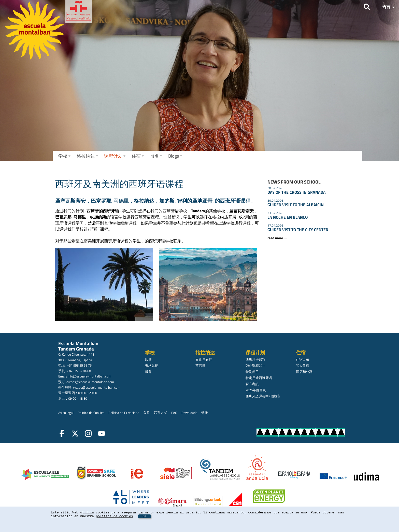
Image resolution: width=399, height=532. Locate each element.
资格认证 (152, 366)
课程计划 (115, 156)
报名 (156, 156)
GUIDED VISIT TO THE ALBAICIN (296, 205)
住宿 (138, 156)
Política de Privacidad (124, 413)
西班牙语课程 (255, 359)
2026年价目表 (256, 390)
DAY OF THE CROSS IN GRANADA (297, 192)
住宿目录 (303, 359)
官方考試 (252, 384)
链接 (205, 413)
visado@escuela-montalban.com (97, 387)
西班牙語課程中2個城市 (263, 396)
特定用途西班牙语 (259, 378)
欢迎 (148, 359)
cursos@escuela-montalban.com (90, 382)
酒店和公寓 (304, 372)
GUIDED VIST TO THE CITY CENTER (298, 230)
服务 (148, 372)
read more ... (277, 238)
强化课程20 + (255, 366)
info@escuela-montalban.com (89, 376)
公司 (147, 413)
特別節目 (252, 372)
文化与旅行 (204, 359)
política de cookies (115, 516)
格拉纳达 (87, 156)
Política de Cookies (91, 413)
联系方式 (161, 413)
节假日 (200, 366)
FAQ (174, 413)
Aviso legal (66, 413)
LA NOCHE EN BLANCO (288, 217)
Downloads (189, 413)
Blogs (175, 156)
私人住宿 (303, 366)
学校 (64, 156)
